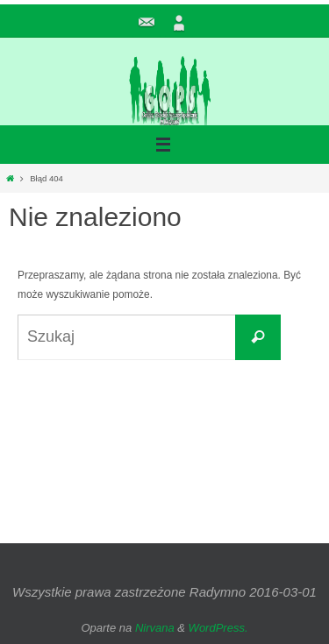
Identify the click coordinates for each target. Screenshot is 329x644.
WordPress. (218, 628)
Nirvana (155, 628)
